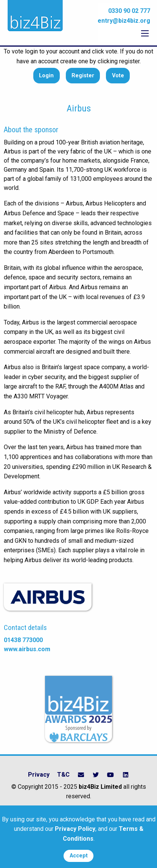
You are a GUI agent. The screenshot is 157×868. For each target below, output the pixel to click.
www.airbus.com (27, 649)
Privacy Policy (75, 829)
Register (83, 76)
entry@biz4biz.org (124, 21)
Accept (79, 856)
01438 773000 (23, 640)
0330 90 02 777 (129, 11)
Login (46, 76)
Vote (118, 76)
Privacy (39, 775)
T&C (63, 775)
